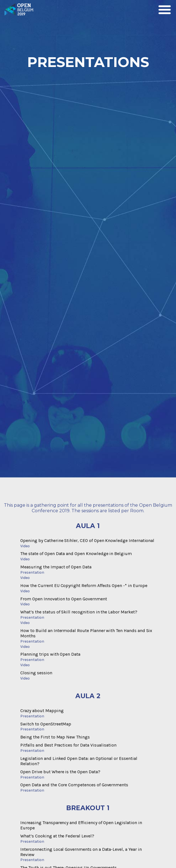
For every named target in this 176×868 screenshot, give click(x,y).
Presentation (32, 572)
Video (25, 546)
